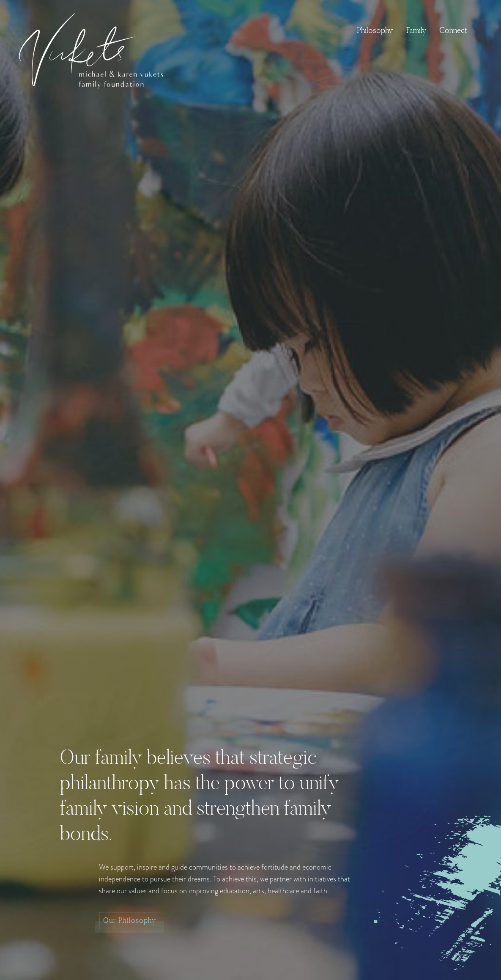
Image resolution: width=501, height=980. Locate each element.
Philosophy (375, 30)
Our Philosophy (130, 920)
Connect (453, 30)
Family (416, 30)
